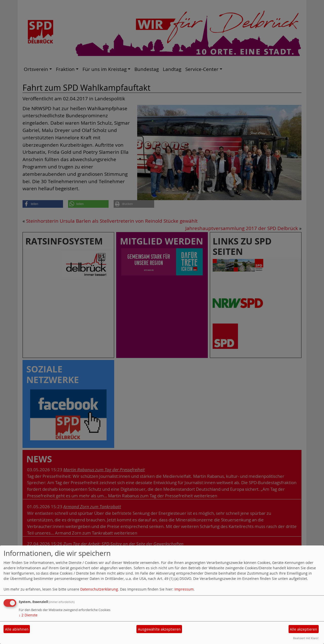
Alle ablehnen (17, 629)
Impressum (184, 589)
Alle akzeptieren (303, 629)
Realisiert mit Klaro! (306, 638)
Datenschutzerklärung (99, 589)
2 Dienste (28, 615)
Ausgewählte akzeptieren (159, 629)
